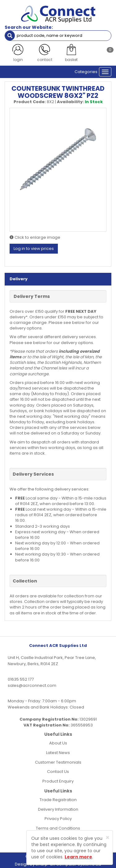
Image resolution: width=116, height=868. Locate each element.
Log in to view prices (34, 249)
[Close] (107, 837)
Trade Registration (58, 800)
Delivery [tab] (19, 279)
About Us (58, 743)
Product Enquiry (58, 781)
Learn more (78, 857)
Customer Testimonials (58, 762)
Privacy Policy (58, 819)
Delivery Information (58, 809)
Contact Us (58, 772)
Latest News (58, 753)
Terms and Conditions (58, 828)
